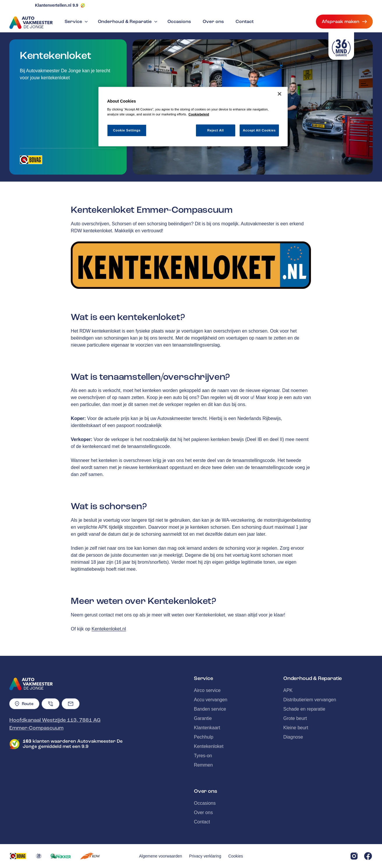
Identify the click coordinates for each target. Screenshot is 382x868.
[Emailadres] (71, 704)
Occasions (179, 22)
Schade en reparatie (304, 709)
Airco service (207, 690)
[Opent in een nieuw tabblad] (31, 160)
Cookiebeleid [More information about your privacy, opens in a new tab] (199, 114)
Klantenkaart (207, 728)
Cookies (236, 856)
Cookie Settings (127, 130)
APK (288, 690)
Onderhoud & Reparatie (128, 22)
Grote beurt (295, 718)
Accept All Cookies (259, 130)
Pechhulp (204, 737)
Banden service (210, 709)
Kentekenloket (209, 746)
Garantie (203, 718)
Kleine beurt (296, 728)
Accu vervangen (211, 700)
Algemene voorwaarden (161, 856)
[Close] (280, 94)
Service (77, 22)
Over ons (213, 22)
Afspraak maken (344, 22)
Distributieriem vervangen (310, 700)
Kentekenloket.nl (109, 629)
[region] (193, 117)
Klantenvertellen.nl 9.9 (57, 5)
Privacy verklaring (205, 856)
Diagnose (293, 737)
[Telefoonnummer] (51, 704)
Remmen (203, 765)
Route (24, 704)
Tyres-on (203, 756)
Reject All (216, 130)
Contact (245, 22)
